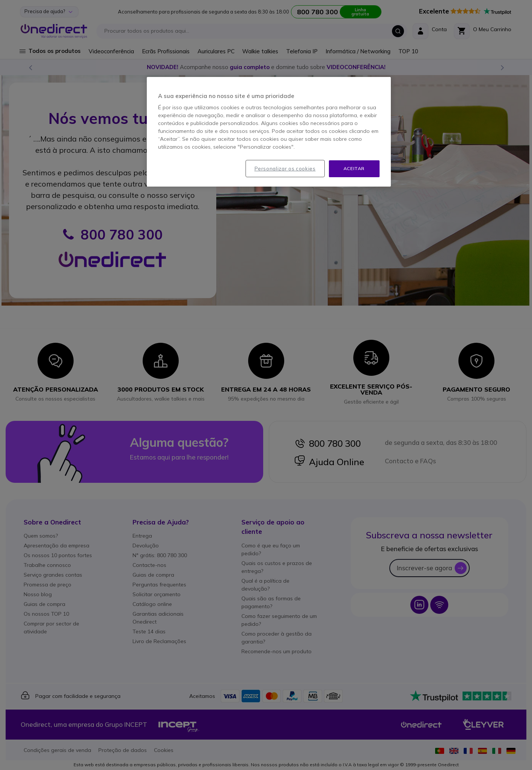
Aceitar (354, 168)
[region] (269, 132)
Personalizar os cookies (285, 169)
